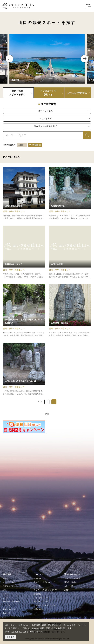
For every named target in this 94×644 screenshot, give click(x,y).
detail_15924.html (24, 193)
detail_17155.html (70, 193)
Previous (9, 59)
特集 (5, 578)
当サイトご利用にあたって (44, 582)
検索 (85, 135)
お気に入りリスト (10, 609)
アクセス (7, 605)
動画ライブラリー (41, 601)
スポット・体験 (9, 582)
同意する (10, 637)
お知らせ (7, 613)
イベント (7, 594)
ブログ (6, 598)
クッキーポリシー (19, 632)
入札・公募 (69, 586)
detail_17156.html (70, 252)
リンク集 (37, 586)
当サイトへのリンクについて (45, 590)
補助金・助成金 (70, 582)
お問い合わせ (39, 609)
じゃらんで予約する (77, 93)
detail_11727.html (24, 252)
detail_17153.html (24, 311)
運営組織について (41, 578)
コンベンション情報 (72, 578)
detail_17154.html (24, 369)
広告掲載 (37, 594)
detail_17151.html (70, 311)
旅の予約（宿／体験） (12, 601)
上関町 (21, 145)
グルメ (6, 590)
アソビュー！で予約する (48, 93)
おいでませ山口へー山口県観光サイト (18, 6)
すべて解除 (34, 145)
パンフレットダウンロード (44, 605)
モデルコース (8, 586)
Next (85, 59)
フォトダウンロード (42, 598)
